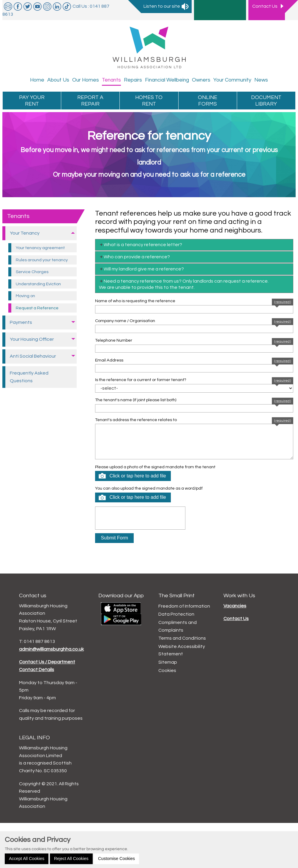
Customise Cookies (116, 859)
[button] (133, 476)
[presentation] (140, 518)
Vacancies (235, 606)
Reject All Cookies (71, 859)
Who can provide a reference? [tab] (134, 257)
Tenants (18, 216)
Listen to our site (166, 6)
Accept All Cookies (27, 859)
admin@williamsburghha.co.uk (51, 649)
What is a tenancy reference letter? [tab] (141, 245)
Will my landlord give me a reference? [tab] (141, 269)
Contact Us (236, 619)
